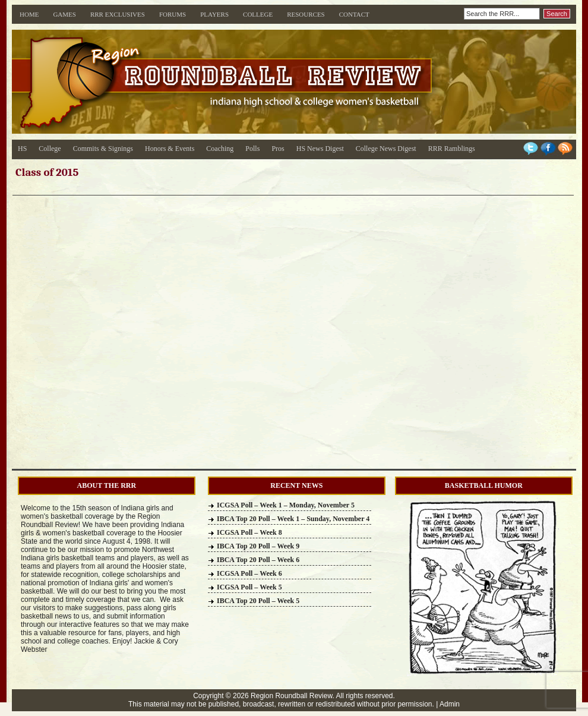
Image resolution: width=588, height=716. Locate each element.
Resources (306, 14)
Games (64, 14)
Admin (450, 704)
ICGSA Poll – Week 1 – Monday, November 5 (286, 505)
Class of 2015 (47, 172)
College (258, 14)
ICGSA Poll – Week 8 (249, 532)
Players (214, 14)
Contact (354, 14)
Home (29, 14)
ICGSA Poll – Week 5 (249, 587)
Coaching (220, 149)
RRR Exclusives (118, 14)
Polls (252, 149)
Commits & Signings (103, 149)
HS (22, 149)
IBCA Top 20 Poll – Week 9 (258, 546)
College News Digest (386, 149)
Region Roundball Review (291, 696)
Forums (173, 14)
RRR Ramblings (452, 149)
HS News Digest (320, 149)
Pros (278, 149)
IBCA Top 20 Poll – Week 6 (258, 560)
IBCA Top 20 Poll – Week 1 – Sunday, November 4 (293, 519)
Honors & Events (170, 149)
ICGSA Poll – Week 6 (249, 573)
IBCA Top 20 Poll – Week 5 (258, 601)
